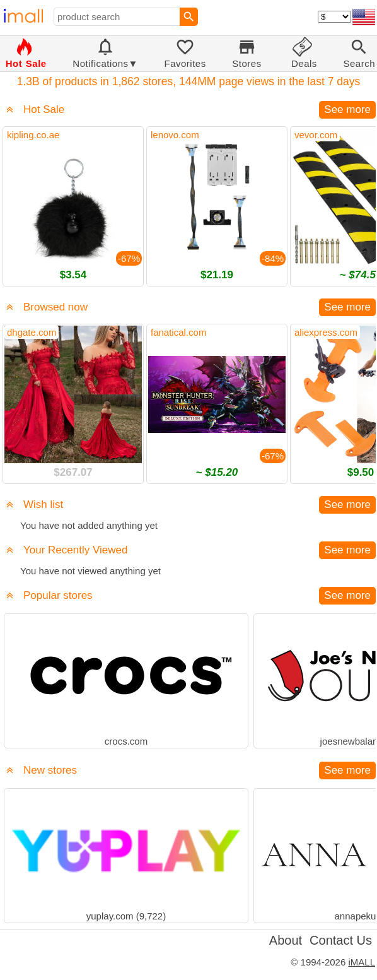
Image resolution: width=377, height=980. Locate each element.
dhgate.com (32, 332)
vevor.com (316, 135)
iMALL (362, 962)
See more (347, 109)
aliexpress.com (326, 332)
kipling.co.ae (33, 135)
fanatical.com (178, 332)
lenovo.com (175, 135)
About (286, 940)
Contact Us (341, 940)
